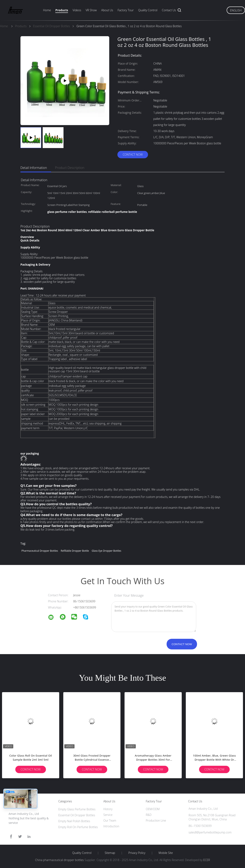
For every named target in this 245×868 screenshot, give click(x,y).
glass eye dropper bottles (106, 551)
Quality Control (148, 10)
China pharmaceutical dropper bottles (60, 860)
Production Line (156, 820)
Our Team (110, 820)
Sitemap (110, 853)
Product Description (70, 168)
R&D (149, 815)
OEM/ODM (153, 809)
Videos (77, 10)
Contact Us (169, 10)
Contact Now (133, 154)
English (236, 10)
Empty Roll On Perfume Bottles (78, 827)
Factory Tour (126, 10)
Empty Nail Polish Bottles (74, 821)
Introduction (111, 826)
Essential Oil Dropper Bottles (77, 815)
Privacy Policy (137, 853)
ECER (207, 860)
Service (108, 815)
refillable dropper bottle (75, 551)
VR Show (91, 10)
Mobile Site (166, 853)
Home (47, 10)
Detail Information (34, 168)
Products (62, 10)
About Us (107, 10)
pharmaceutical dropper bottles (40, 551)
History (108, 809)
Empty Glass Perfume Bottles (77, 809)
